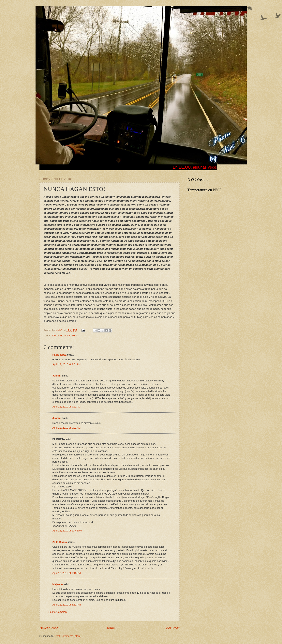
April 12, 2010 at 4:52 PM (67, 605)
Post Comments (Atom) (68, 636)
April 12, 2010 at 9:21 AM (67, 407)
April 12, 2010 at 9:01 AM (67, 364)
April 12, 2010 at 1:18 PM (67, 573)
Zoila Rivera (60, 542)
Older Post (171, 628)
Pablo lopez (60, 355)
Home (110, 628)
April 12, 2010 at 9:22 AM (67, 428)
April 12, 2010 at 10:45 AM (67, 531)
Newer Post (49, 628)
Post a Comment (58, 612)
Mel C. (59, 330)
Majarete (58, 584)
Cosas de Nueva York (65, 336)
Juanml (57, 376)
